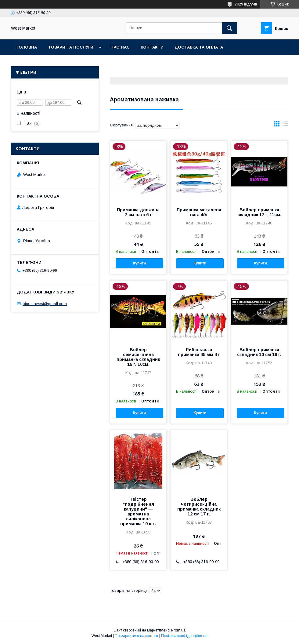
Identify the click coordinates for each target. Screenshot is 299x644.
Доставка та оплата (199, 47)
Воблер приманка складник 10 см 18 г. (259, 352)
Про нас (120, 47)
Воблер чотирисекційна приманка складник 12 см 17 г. (199, 507)
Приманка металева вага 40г (199, 212)
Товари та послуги (71, 47)
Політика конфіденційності (184, 636)
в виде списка (285, 125)
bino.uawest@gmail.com (45, 304)
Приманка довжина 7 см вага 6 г (138, 212)
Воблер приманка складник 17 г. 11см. (259, 212)
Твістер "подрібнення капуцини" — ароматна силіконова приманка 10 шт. (138, 511)
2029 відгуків (246, 4)
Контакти (152, 47)
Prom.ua (178, 630)
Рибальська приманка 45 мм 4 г (199, 352)
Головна (27, 47)
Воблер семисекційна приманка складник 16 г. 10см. (138, 357)
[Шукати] (229, 28)
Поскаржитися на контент (137, 636)
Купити (139, 263)
